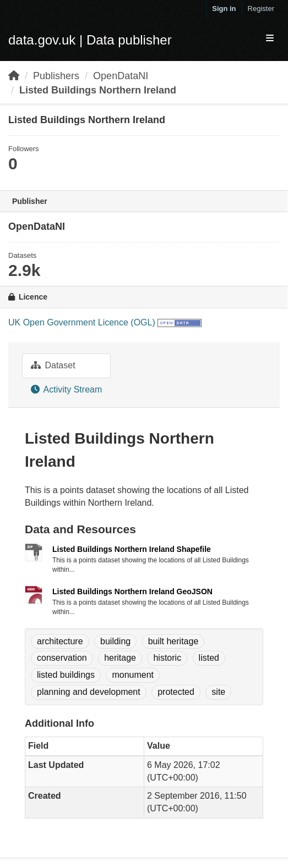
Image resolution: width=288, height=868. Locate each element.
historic (167, 658)
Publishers (56, 76)
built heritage (173, 641)
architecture (60, 641)
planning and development (89, 692)
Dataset (53, 365)
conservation (62, 658)
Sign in (224, 9)
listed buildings (66, 675)
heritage (120, 658)
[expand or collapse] (270, 39)
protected (176, 692)
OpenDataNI (121, 76)
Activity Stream (66, 389)
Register (261, 9)
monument (133, 675)
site (218, 692)
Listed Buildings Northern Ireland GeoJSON (132, 591)
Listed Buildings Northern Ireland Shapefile (132, 549)
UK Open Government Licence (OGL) (82, 322)
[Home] (14, 76)
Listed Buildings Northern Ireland (98, 90)
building (115, 641)
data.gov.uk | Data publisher (90, 40)
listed (209, 658)
